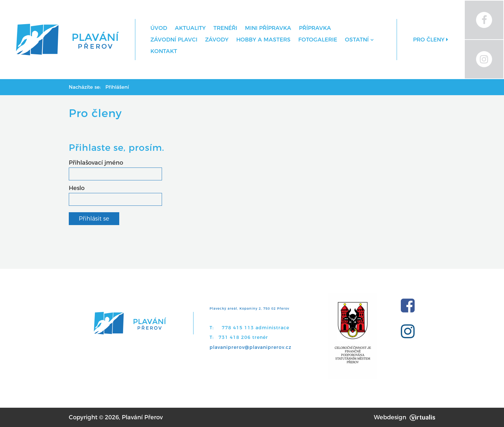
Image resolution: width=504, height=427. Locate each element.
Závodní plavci (174, 40)
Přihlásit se (94, 219)
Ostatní (359, 40)
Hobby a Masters (263, 40)
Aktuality (190, 28)
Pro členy (431, 40)
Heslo (77, 188)
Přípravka (315, 28)
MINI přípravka (268, 28)
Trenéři (225, 28)
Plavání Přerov (142, 417)
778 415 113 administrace (256, 328)
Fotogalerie (318, 40)
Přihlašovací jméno (96, 163)
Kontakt (164, 51)
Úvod (159, 28)
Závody (217, 40)
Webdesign (405, 417)
